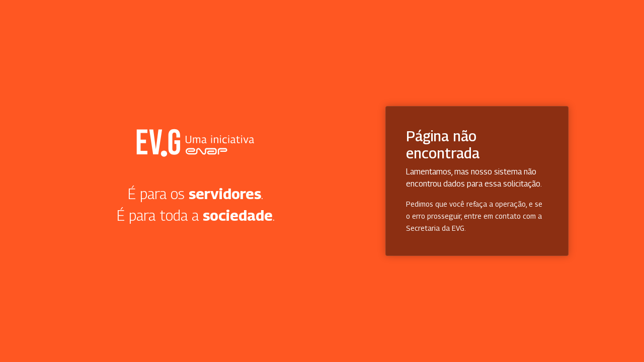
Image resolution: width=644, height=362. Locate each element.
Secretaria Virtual (196, 143)
